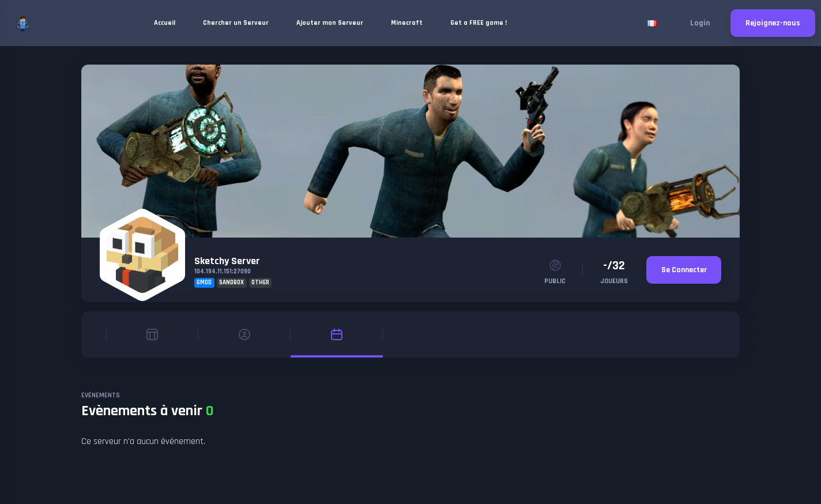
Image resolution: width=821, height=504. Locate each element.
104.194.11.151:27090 (223, 272)
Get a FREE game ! (479, 23)
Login (700, 23)
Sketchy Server (227, 261)
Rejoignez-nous (773, 23)
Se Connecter (684, 270)
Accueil (165, 23)
